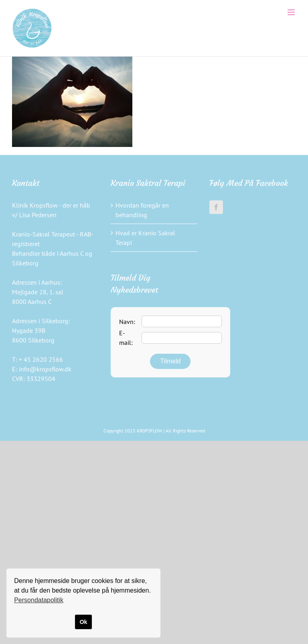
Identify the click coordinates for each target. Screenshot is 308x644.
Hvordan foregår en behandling (142, 210)
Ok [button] (83, 622)
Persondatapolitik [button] (39, 600)
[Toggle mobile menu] (292, 12)
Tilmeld (170, 361)
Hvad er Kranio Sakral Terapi (145, 238)
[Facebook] (216, 207)
